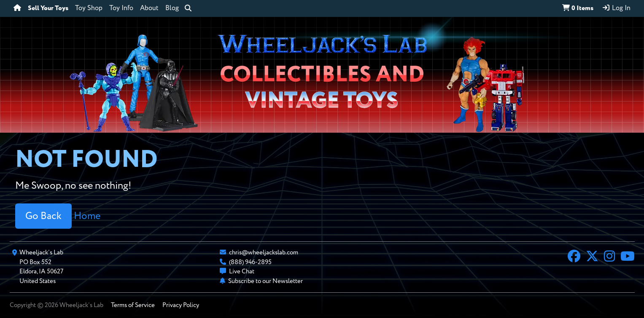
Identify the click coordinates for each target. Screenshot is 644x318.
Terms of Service (133, 305)
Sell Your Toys (48, 8)
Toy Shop (89, 8)
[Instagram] (609, 257)
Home (87, 216)
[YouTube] (628, 257)
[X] (592, 257)
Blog (172, 8)
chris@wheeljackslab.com (264, 253)
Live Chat (242, 271)
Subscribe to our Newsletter (265, 281)
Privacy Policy (181, 305)
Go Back (43, 216)
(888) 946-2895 (250, 262)
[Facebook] (574, 257)
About (149, 8)
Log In (616, 8)
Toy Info (121, 8)
